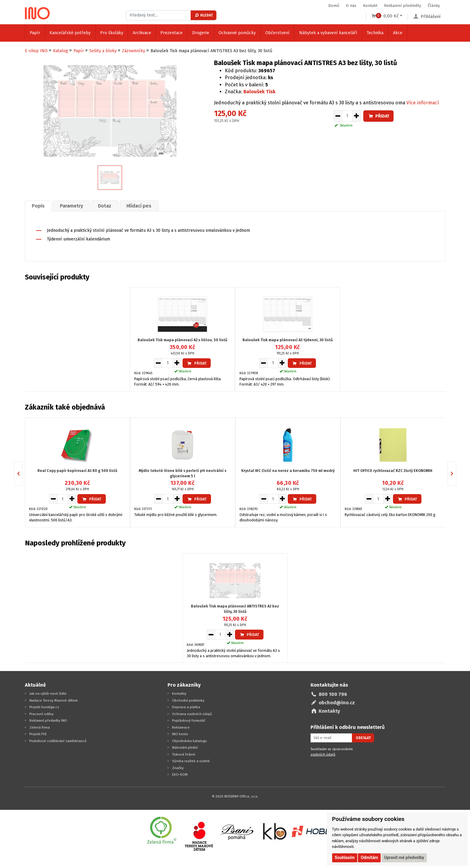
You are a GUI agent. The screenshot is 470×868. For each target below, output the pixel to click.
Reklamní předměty (403, 6)
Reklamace (181, 727)
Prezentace (171, 33)
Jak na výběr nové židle (48, 694)
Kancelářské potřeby (70, 33)
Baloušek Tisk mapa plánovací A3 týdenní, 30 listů (288, 340)
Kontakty (179, 694)
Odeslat (363, 738)
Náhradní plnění (185, 747)
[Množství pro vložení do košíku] (347, 116)
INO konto (180, 734)
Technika (375, 33)
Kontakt (370, 6)
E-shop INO (36, 51)
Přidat (379, 116)
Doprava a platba (186, 707)
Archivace (142, 33)
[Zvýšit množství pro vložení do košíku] (357, 116)
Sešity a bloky (103, 51)
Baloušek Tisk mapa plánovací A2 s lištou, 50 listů (182, 340)
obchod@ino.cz (337, 703)
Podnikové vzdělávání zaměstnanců (58, 741)
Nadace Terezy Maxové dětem (54, 700)
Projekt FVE (38, 734)
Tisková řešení (184, 754)
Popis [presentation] (38, 206)
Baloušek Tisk (259, 92)
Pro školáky (112, 33)
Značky (178, 768)
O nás (351, 6)
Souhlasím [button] (345, 858)
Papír (35, 33)
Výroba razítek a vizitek (191, 761)
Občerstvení (277, 33)
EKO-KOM (180, 774)
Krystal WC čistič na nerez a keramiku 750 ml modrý (288, 470)
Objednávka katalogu (189, 741)
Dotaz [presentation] (105, 206)
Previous (22, 473)
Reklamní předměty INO (48, 720)
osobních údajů (323, 754)
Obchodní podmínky (188, 700)
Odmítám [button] (369, 858)
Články (434, 6)
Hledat (204, 15)
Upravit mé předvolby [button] (404, 858)
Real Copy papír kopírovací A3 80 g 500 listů (77, 470)
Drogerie (201, 33)
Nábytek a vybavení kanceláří (328, 33)
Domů (334, 6)
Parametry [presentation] (71, 206)
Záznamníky (134, 51)
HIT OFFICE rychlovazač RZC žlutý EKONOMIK (393, 470)
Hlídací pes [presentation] (139, 206)
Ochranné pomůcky (237, 33)
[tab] (38, 206)
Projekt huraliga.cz (44, 707)
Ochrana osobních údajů (192, 714)
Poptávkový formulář (189, 720)
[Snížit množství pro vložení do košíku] (338, 116)
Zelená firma (40, 727)
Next (456, 473)
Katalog (61, 51)
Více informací (423, 103)
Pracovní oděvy (42, 714)
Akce (398, 33)
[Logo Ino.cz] (37, 13)
